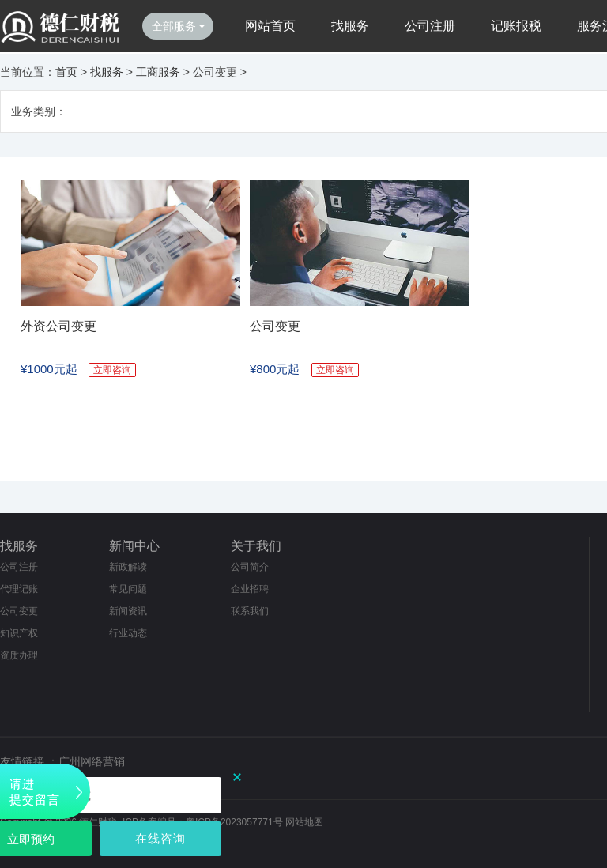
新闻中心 (134, 546)
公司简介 (250, 567)
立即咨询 (112, 370)
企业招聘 (250, 589)
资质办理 (19, 655)
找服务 (350, 26)
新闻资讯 (128, 611)
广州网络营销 (92, 761)
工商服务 (158, 72)
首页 (66, 72)
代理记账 (19, 589)
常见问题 (128, 589)
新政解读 (128, 567)
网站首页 (270, 26)
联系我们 (250, 611)
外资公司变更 (58, 326)
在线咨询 (160, 838)
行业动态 (128, 633)
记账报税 (516, 26)
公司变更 (275, 326)
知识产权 (19, 633)
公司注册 (430, 26)
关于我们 (256, 546)
